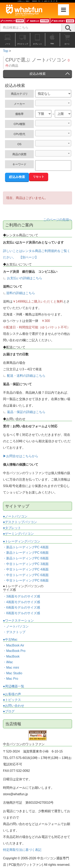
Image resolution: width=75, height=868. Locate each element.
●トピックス (12, 700)
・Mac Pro (11, 679)
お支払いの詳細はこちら (25, 278)
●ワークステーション (18, 621)
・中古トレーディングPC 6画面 (26, 575)
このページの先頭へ (58, 220)
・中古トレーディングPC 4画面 (26, 569)
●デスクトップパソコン (20, 522)
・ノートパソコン (16, 626)
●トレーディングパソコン (22, 541)
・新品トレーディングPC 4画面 (26, 547)
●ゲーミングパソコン (18, 534)
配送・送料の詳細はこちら (26, 376)
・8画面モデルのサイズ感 (21, 613)
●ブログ (9, 711)
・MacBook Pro (14, 651)
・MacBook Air (14, 645)
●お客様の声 (12, 694)
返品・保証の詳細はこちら (26, 412)
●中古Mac (10, 640)
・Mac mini (11, 668)
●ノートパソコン (15, 516)
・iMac (8, 662)
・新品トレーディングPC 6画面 (26, 553)
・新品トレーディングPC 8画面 (26, 558)
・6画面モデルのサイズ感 (21, 607)
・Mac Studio (13, 673)
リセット (39, 177)
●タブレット (12, 528)
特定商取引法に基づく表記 (22, 850)
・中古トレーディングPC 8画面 (26, 580)
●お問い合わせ (14, 706)
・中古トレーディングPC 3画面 (26, 564)
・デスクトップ (14, 632)
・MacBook (11, 656)
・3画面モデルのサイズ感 (21, 596)
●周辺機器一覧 (14, 686)
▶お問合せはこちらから (21, 456)
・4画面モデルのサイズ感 (21, 602)
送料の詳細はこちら (21, 293)
